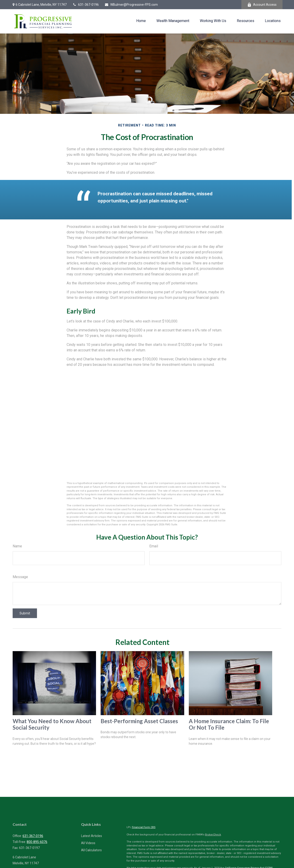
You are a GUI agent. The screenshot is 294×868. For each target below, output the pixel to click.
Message (20, 577)
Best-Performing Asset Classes (139, 721)
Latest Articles (92, 836)
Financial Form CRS (144, 827)
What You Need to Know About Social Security (52, 724)
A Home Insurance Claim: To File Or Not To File (229, 724)
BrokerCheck (213, 835)
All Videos (88, 843)
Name (17, 546)
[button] (141, 21)
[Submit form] (25, 613)
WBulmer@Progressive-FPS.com (131, 5)
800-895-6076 (37, 842)
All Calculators (91, 850)
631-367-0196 (86, 5)
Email (154, 546)
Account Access (262, 5)
